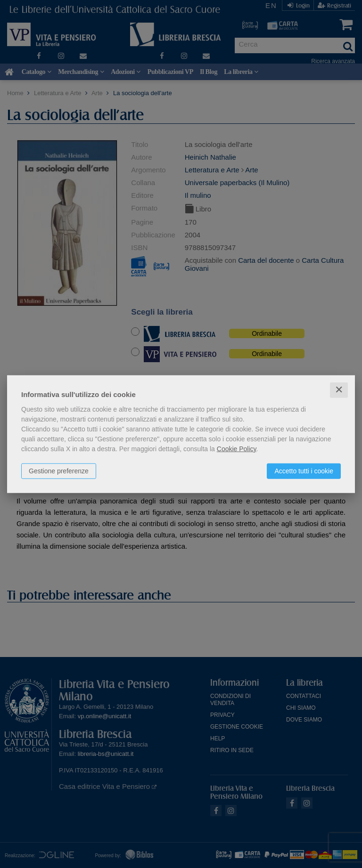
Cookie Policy (237, 449)
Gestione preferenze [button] (59, 471)
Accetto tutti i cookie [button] (304, 471)
